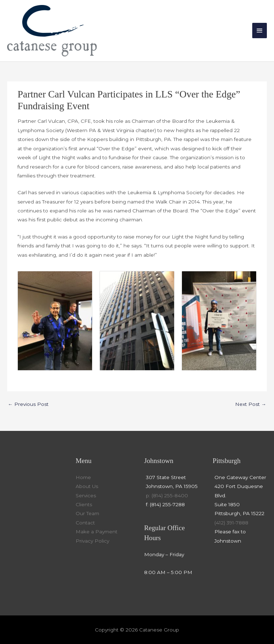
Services (86, 495)
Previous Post (28, 404)
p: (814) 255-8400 (167, 495)
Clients (84, 504)
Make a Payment (97, 532)
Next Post (251, 404)
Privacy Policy (92, 541)
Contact (85, 523)
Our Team (87, 513)
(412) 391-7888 (231, 523)
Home (83, 477)
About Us (87, 486)
